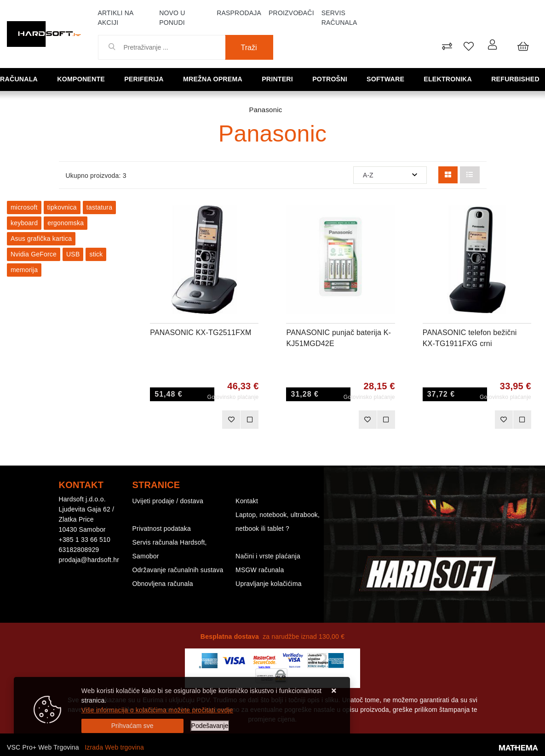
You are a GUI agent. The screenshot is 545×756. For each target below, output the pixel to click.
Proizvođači (291, 13)
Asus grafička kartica (41, 239)
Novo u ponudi (172, 18)
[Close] (132, 726)
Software (388, 79)
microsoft (24, 207)
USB (73, 254)
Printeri (281, 79)
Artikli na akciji (116, 18)
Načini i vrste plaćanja (268, 556)
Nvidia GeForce (34, 254)
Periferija (147, 79)
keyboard (24, 223)
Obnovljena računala (163, 584)
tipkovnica (62, 207)
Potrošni (333, 79)
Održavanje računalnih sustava (178, 570)
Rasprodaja (239, 13)
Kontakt (247, 501)
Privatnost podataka (162, 529)
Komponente (84, 79)
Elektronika (450, 79)
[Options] (210, 726)
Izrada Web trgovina (114, 747)
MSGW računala (260, 570)
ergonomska (66, 223)
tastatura (99, 207)
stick (96, 254)
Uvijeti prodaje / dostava (168, 501)
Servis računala (339, 18)
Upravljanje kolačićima (269, 584)
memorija (24, 270)
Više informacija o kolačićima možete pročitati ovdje (157, 710)
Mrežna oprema (216, 79)
